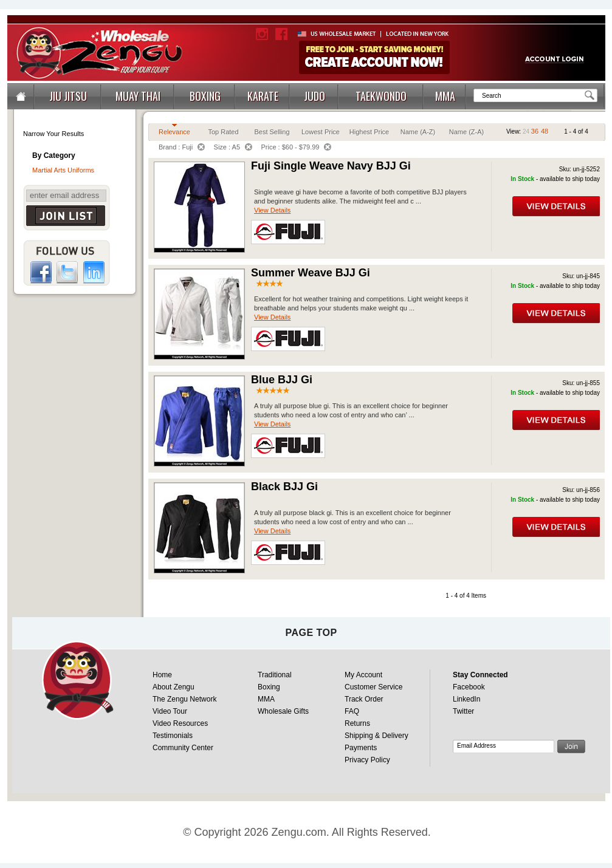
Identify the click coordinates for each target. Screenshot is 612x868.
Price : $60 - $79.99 (296, 147)
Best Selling (272, 132)
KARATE (263, 96)
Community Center (183, 748)
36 (535, 131)
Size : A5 (233, 147)
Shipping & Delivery (376, 736)
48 (545, 131)
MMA (445, 96)
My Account (363, 675)
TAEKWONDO (381, 96)
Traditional (275, 675)
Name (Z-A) (466, 132)
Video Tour (170, 711)
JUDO (315, 96)
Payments (361, 748)
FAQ (352, 711)
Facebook (469, 687)
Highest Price (369, 132)
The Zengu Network (184, 699)
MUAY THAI (138, 96)
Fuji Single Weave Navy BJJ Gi (331, 166)
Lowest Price (321, 132)
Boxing (269, 687)
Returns (357, 723)
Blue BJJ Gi (282, 380)
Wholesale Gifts (283, 711)
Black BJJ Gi (284, 487)
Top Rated (223, 132)
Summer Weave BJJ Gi (311, 273)
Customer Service (373, 687)
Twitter (463, 711)
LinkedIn (466, 699)
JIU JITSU (68, 96)
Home (162, 675)
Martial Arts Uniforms (63, 170)
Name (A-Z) (418, 132)
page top (311, 633)
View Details (272, 210)
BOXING (205, 96)
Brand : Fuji (182, 147)
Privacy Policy (367, 760)
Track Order (364, 699)
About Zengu (174, 687)
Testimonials (173, 736)
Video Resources (180, 723)
